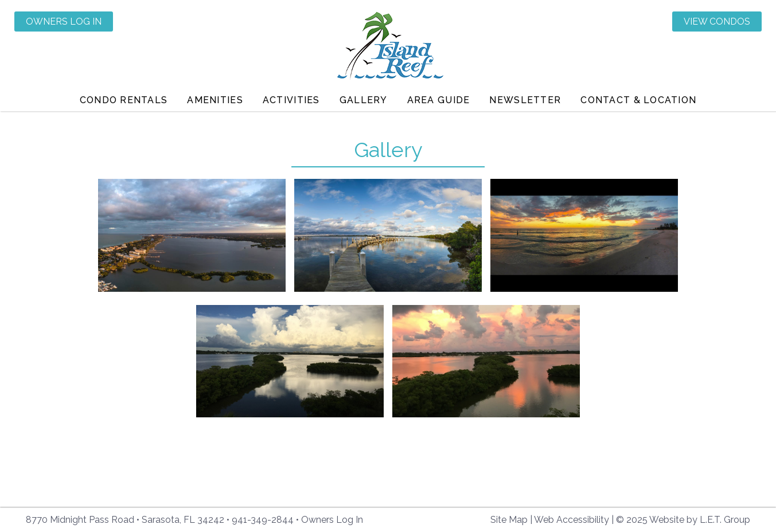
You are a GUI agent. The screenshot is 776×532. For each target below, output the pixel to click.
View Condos (717, 21)
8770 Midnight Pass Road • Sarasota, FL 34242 (125, 520)
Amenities (215, 100)
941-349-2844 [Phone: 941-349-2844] (263, 520)
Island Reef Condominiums (388, 47)
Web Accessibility (572, 520)
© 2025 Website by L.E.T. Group (683, 520)
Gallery (364, 100)
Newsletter (525, 100)
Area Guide (439, 100)
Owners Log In (64, 21)
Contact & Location (638, 100)
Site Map (509, 520)
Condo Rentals (124, 100)
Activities (291, 100)
